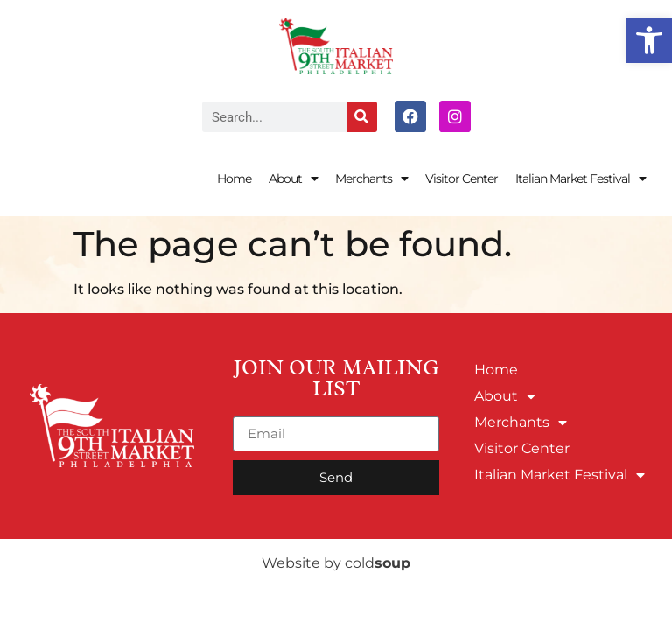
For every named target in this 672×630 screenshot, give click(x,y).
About (293, 178)
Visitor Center (462, 178)
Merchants (371, 178)
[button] (649, 40)
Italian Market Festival (581, 178)
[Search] (362, 117)
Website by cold (336, 563)
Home (234, 178)
